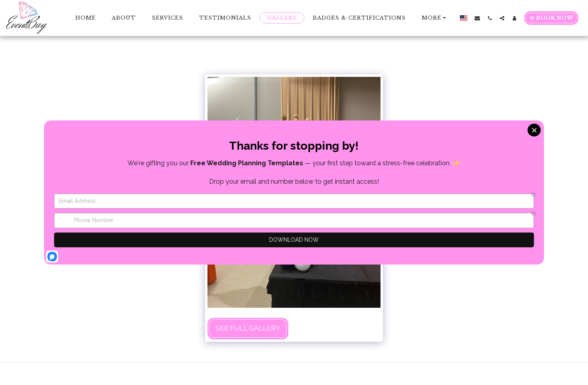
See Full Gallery (248, 328)
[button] (477, 18)
